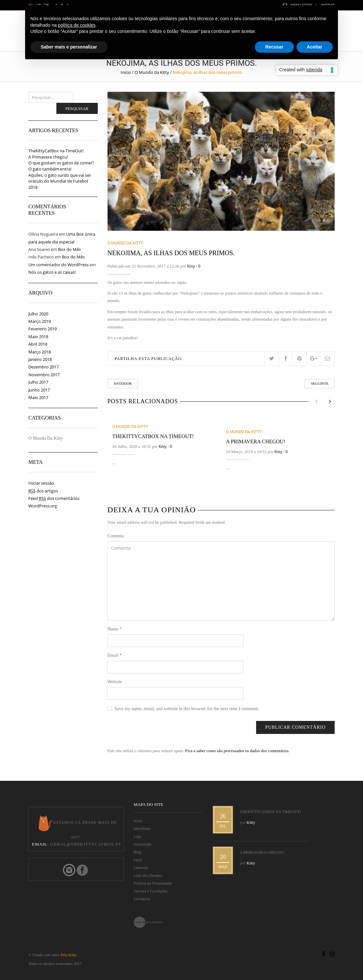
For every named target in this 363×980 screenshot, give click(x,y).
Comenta (116, 536)
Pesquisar (77, 109)
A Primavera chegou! (256, 442)
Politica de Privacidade (153, 883)
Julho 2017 (38, 382)
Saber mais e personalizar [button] (69, 47)
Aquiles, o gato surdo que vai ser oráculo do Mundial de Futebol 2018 (60, 181)
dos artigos (43, 491)
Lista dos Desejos (148, 876)
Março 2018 (40, 352)
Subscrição (143, 844)
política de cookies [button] (77, 25)
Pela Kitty (68, 955)
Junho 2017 (39, 390)
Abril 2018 (38, 344)
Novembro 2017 (44, 375)
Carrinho (141, 868)
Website (115, 682)
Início (126, 72)
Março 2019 (40, 321)
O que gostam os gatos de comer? (61, 163)
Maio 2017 (38, 397)
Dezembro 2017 (44, 367)
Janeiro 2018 (40, 359)
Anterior (123, 383)
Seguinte (320, 383)
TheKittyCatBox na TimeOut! (153, 436)
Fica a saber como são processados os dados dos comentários (237, 751)
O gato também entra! (50, 169)
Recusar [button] (274, 47)
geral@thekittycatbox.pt (86, 844)
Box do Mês (69, 249)
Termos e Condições (151, 891)
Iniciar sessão (41, 483)
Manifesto (142, 829)
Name (115, 629)
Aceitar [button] (315, 47)
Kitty (191, 266)
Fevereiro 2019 (43, 329)
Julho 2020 (38, 314)
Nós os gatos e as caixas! (52, 272)
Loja (137, 836)
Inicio (138, 821)
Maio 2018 (38, 337)
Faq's (138, 860)
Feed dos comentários (54, 498)
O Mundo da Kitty (152, 72)
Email (115, 655)
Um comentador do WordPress (58, 265)
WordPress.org (43, 506)
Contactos (142, 899)
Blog (137, 852)
